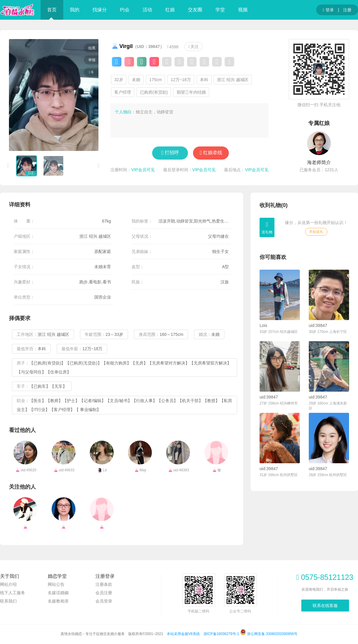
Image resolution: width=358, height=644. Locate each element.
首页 (52, 10)
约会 (125, 10)
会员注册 (104, 593)
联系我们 (8, 601)
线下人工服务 (13, 593)
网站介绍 (8, 584)
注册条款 (104, 584)
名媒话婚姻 (58, 593)
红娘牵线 (213, 153)
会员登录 (104, 601)
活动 (147, 10)
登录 (328, 10)
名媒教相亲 (58, 601)
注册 (347, 10)
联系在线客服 (325, 606)
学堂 (220, 10)
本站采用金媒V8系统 (183, 634)
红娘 (170, 10)
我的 (75, 10)
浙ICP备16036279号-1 (221, 634)
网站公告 (56, 584)
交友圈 (195, 10)
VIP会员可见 (143, 170)
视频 (243, 10)
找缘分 (100, 10)
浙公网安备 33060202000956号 (269, 634)
